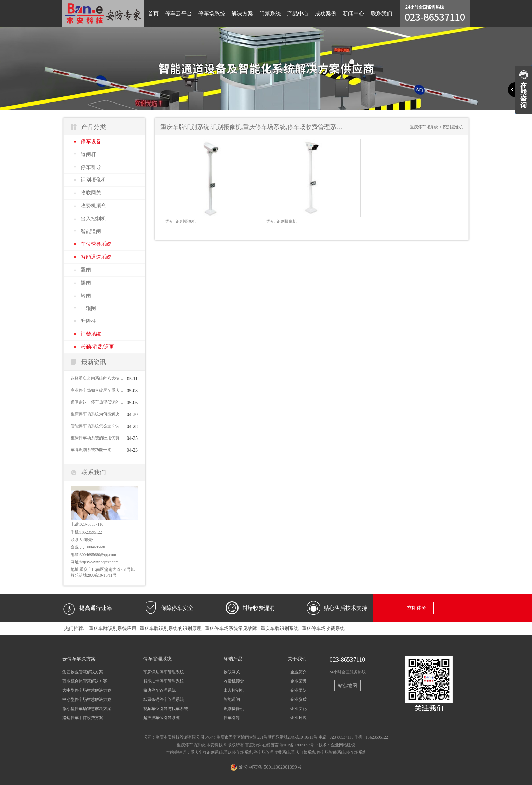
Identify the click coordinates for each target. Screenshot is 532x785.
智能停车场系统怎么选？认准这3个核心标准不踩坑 (97, 426)
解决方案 (242, 13)
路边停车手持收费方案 (83, 718)
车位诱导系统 (96, 244)
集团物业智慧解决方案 (83, 672)
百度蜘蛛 (253, 745)
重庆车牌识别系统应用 (113, 628)
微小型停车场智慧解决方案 (87, 709)
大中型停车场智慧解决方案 (87, 690)
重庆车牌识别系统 (280, 628)
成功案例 (326, 13)
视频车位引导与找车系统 (166, 709)
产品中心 (298, 13)
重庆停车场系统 (424, 127)
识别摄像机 (93, 180)
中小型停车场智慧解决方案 (87, 699)
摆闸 (86, 283)
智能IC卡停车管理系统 (164, 681)
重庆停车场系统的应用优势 (95, 438)
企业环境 (299, 718)
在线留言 (270, 745)
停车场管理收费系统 (272, 752)
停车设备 (91, 142)
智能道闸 (91, 231)
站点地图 (347, 685)
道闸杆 (88, 154)
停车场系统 (212, 13)
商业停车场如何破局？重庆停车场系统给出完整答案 (97, 390)
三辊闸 (88, 308)
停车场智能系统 (331, 752)
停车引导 (91, 167)
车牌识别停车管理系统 (164, 672)
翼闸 (86, 270)
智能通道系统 (96, 257)
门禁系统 (270, 13)
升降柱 (88, 321)
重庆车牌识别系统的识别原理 (171, 628)
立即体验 (417, 608)
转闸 (86, 296)
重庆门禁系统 (303, 752)
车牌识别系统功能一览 (91, 450)
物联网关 (91, 193)
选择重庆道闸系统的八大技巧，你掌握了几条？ (97, 378)
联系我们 (381, 13)
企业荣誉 (299, 681)
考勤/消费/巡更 (97, 347)
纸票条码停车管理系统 (164, 699)
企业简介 (299, 672)
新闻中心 (354, 13)
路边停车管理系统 (159, 690)
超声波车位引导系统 (161, 718)
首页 (153, 13)
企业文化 (299, 709)
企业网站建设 (343, 745)
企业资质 (299, 699)
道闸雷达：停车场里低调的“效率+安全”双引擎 (97, 402)
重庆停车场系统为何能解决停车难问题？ (97, 414)
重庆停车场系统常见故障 (231, 628)
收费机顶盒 (93, 206)
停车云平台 (178, 13)
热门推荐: (74, 628)
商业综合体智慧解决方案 (85, 681)
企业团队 (299, 690)
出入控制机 (93, 219)
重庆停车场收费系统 (323, 628)
